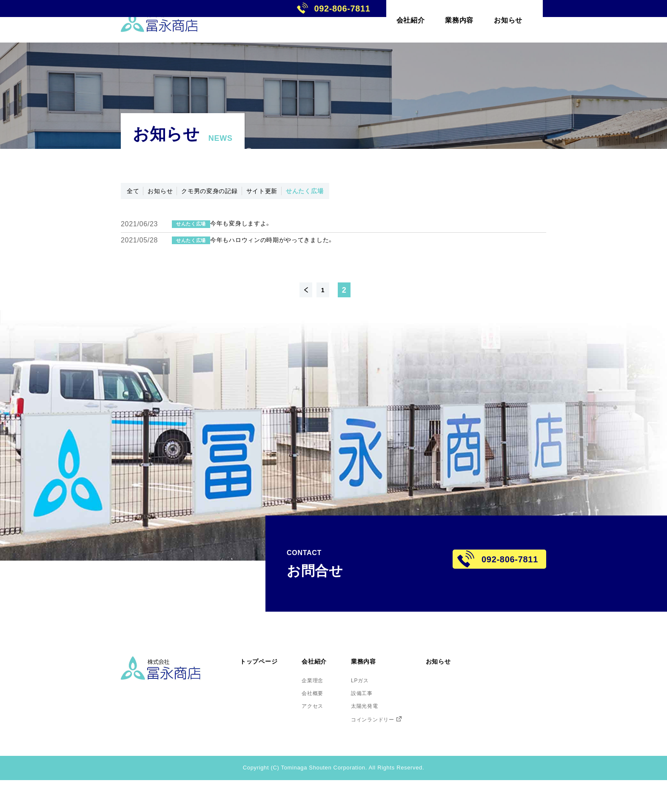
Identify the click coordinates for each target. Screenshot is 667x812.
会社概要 (325, 721)
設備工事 (381, 721)
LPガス (379, 706)
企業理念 (325, 706)
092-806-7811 (605, 21)
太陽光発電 (385, 736)
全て (137, 193)
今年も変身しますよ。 (268, 233)
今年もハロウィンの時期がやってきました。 (307, 261)
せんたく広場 (367, 193)
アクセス (325, 736)
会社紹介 (328, 687)
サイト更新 (310, 193)
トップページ (264, 687)
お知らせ (175, 193)
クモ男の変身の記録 (240, 193)
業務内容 (384, 687)
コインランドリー (395, 751)
